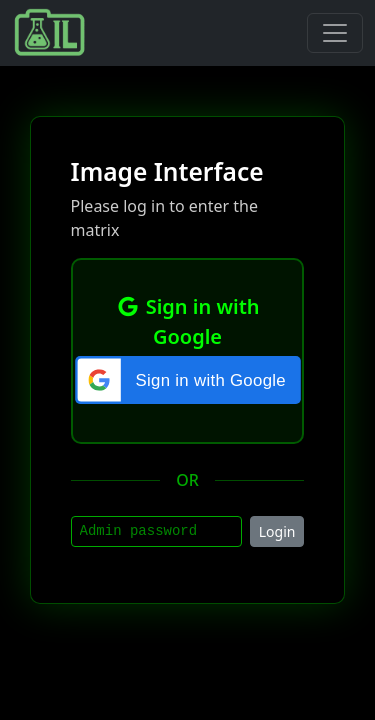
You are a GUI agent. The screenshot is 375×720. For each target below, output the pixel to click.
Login (277, 531)
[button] (187, 380)
